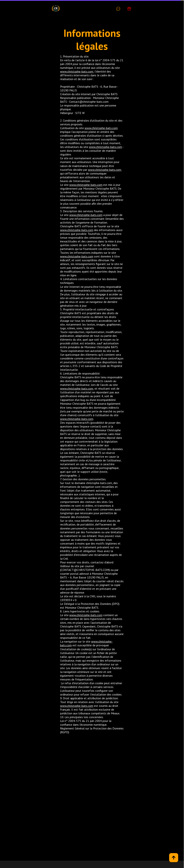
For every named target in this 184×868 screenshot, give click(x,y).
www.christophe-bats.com (77, 71)
